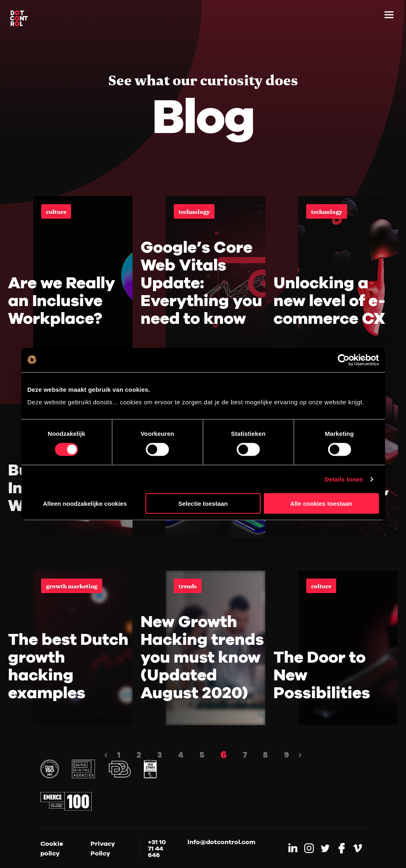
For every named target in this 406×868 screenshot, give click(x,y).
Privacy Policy (103, 848)
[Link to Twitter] (325, 848)
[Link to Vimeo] (358, 848)
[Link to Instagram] (309, 848)
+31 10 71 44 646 (157, 848)
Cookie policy (52, 848)
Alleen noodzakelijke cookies (85, 504)
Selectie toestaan (203, 504)
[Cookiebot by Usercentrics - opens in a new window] (344, 360)
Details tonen (344, 479)
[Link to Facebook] (341, 848)
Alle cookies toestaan (321, 504)
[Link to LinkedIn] (293, 848)
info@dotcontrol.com (221, 842)
